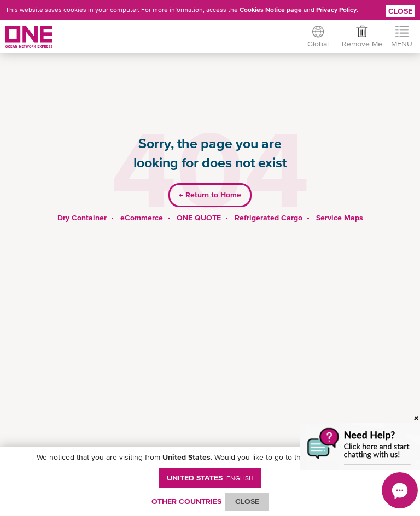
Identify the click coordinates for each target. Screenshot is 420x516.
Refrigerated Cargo (269, 218)
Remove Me (362, 44)
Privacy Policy (336, 10)
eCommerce (142, 218)
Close (400, 11)
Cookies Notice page (271, 10)
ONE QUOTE (199, 218)
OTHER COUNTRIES (186, 501)
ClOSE (247, 501)
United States (210, 478)
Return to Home (210, 195)
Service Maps (340, 218)
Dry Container (82, 218)
